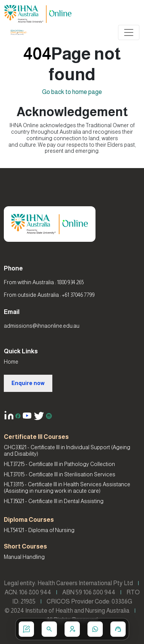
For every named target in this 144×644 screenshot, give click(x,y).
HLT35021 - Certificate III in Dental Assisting (54, 501)
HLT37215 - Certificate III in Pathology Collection (59, 464)
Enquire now (28, 383)
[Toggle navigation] (129, 32)
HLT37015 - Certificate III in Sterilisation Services (60, 474)
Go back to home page (72, 92)
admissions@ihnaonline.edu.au (42, 326)
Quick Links (21, 351)
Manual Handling (24, 557)
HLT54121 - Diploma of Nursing (39, 530)
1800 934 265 (70, 282)
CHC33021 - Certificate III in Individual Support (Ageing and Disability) (67, 451)
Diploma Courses (29, 520)
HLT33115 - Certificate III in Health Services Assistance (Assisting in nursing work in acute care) (67, 488)
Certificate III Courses (36, 437)
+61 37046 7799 (78, 295)
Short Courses (25, 546)
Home (11, 362)
